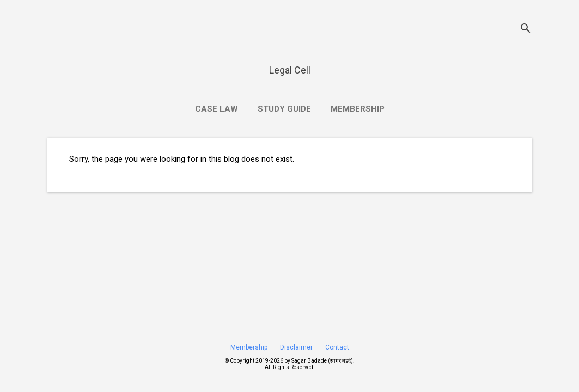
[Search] (526, 30)
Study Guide (284, 109)
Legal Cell (290, 70)
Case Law (217, 109)
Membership (358, 109)
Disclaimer (296, 347)
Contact (337, 347)
